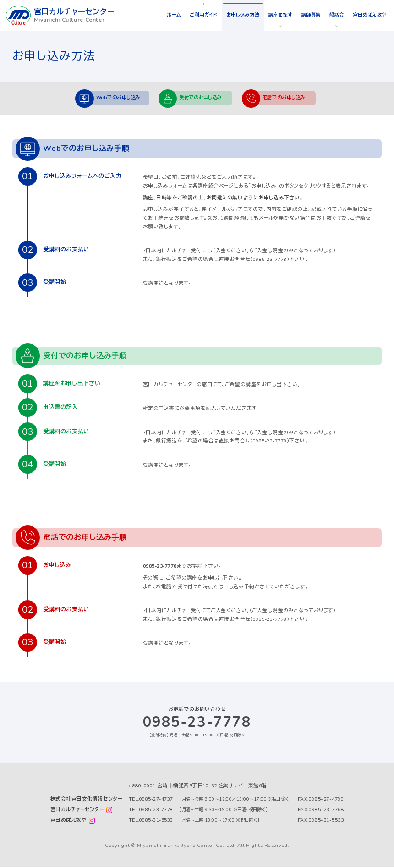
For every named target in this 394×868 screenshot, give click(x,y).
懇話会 (333, 15)
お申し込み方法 (232, 15)
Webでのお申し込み (116, 98)
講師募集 (305, 15)
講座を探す (272, 15)
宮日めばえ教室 (368, 15)
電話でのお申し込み (288, 98)
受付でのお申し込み (202, 98)
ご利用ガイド (190, 15)
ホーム (158, 15)
